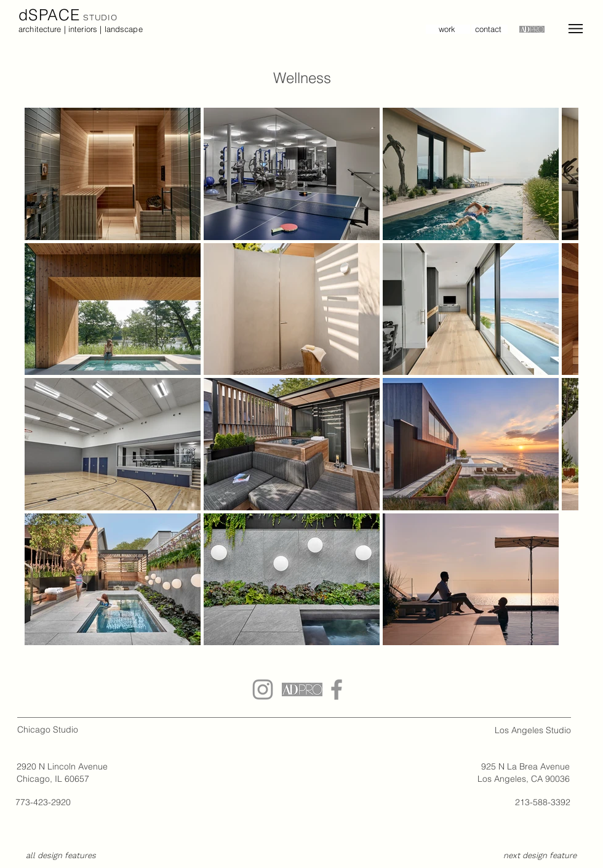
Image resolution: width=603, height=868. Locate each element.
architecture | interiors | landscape (81, 29)
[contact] (489, 29)
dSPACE (50, 15)
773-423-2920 (43, 802)
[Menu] (575, 29)
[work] (448, 29)
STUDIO (99, 17)
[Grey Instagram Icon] (263, 689)
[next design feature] (540, 856)
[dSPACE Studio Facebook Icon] (337, 689)
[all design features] (61, 856)
